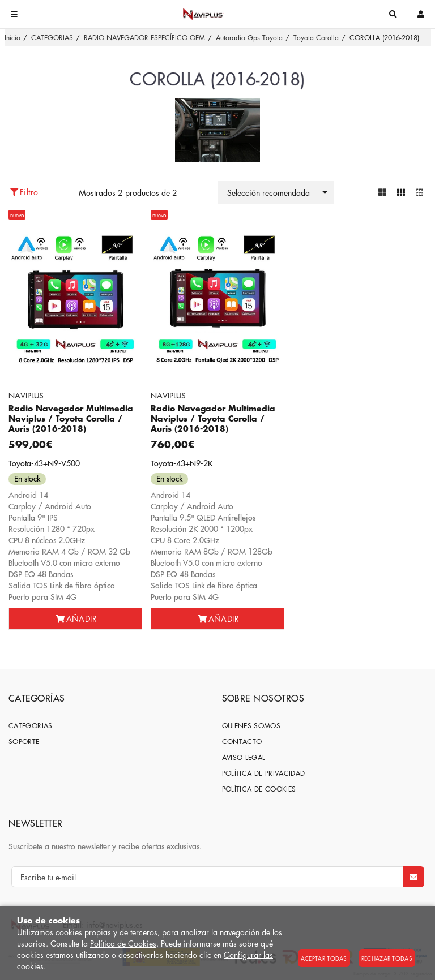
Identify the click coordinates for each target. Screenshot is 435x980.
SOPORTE (24, 742)
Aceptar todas (324, 958)
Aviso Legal (244, 757)
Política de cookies (259, 789)
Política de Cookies (123, 943)
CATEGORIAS (31, 726)
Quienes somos (251, 726)
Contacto (242, 742)
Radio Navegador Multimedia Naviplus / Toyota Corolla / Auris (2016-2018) (71, 418)
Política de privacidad (264, 773)
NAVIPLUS (26, 395)
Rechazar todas (387, 958)
